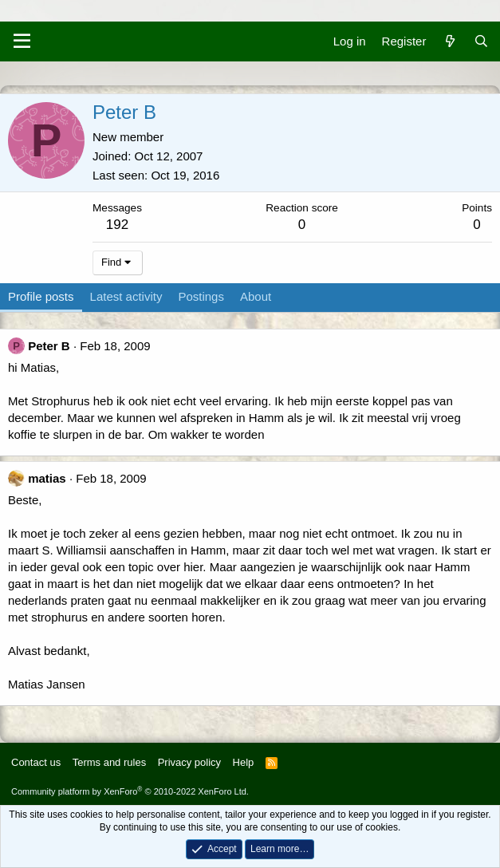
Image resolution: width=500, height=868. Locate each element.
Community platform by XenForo (130, 791)
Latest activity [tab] (126, 296)
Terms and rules (109, 762)
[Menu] (22, 41)
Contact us (36, 762)
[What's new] (449, 41)
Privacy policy (189, 762)
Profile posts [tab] (41, 296)
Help (244, 762)
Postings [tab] (201, 296)
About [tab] (256, 296)
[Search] (481, 41)
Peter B (49, 346)
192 (117, 225)
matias (47, 478)
